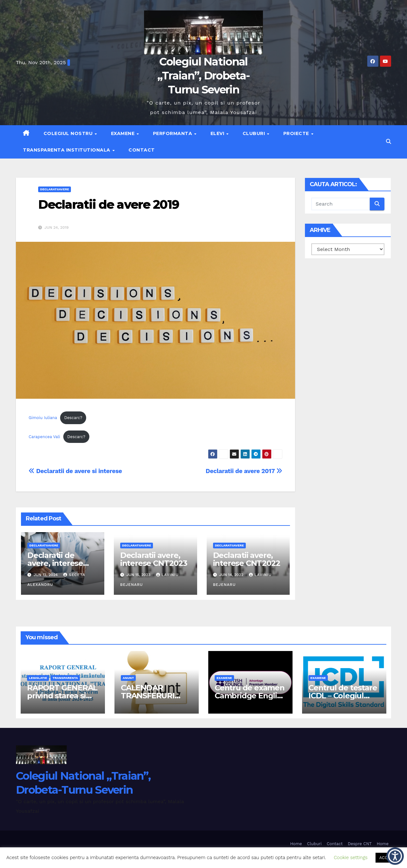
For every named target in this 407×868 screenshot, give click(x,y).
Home (296, 844)
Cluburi (255, 133)
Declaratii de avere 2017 (244, 471)
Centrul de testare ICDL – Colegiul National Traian (343, 696)
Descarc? (73, 418)
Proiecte (297, 133)
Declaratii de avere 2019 (109, 204)
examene (224, 678)
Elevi (218, 133)
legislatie (38, 678)
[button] (389, 142)
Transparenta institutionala (67, 150)
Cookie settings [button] (351, 858)
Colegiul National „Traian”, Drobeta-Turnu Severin (203, 76)
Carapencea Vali (44, 437)
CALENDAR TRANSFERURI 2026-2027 (148, 696)
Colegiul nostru (69, 133)
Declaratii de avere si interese (75, 471)
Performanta (173, 133)
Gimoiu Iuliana (43, 418)
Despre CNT (360, 844)
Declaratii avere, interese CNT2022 (247, 559)
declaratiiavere (55, 189)
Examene (124, 133)
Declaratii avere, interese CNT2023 (154, 559)
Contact (142, 150)
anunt (128, 678)
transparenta (65, 678)
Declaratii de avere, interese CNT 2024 (55, 563)
